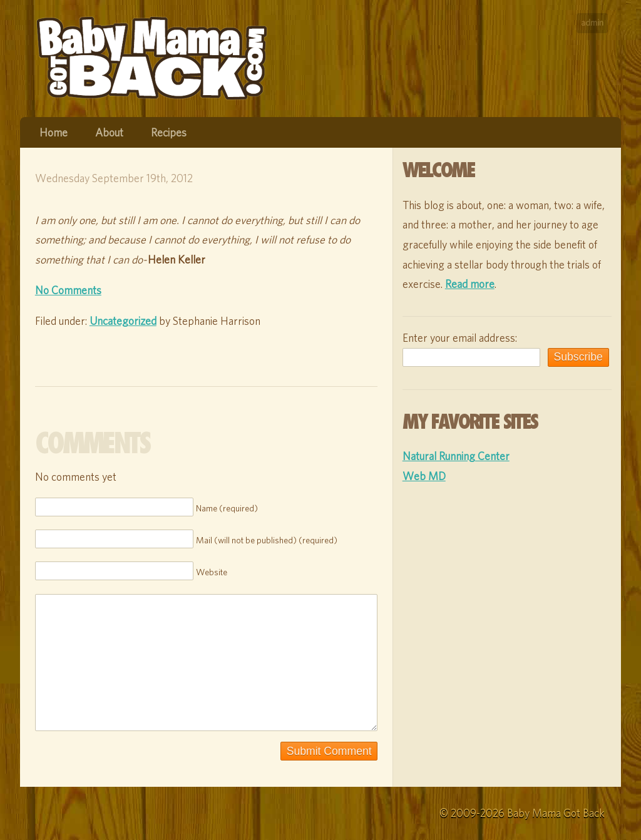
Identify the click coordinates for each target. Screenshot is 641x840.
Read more (470, 284)
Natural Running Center (456, 456)
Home (54, 132)
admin (592, 23)
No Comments (68, 290)
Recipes (169, 132)
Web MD (424, 476)
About (109, 132)
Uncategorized (123, 321)
